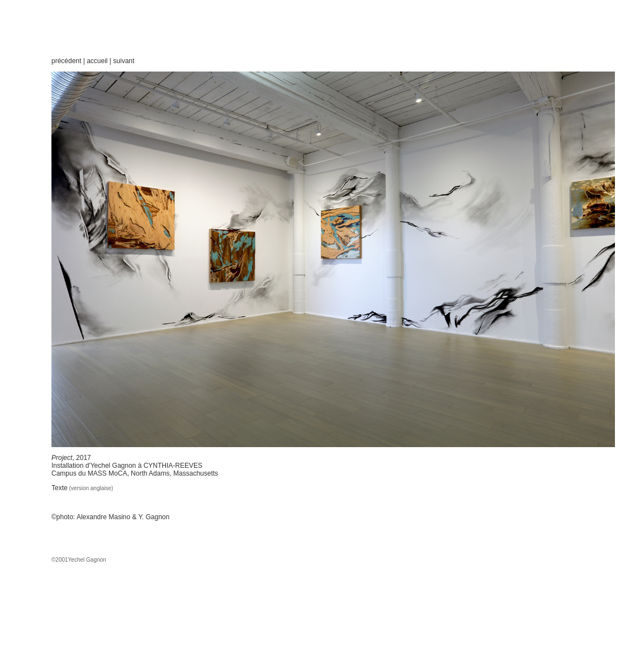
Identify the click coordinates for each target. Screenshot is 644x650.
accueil (97, 61)
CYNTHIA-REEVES (172, 466)
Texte (60, 488)
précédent (66, 61)
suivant (124, 61)
